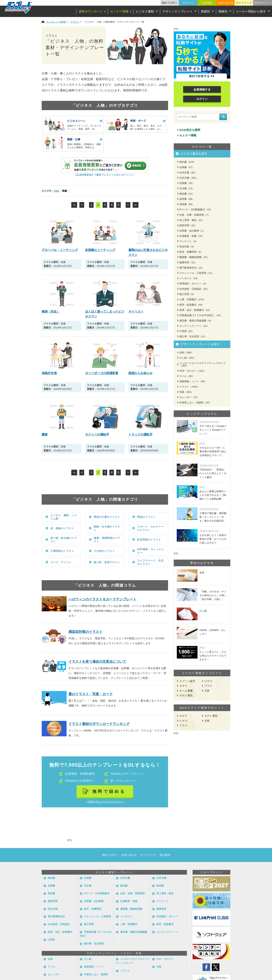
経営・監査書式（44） (192, 305)
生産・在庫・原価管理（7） (195, 215)
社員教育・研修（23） (192, 236)
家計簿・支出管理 (94, 944)
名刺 (50, 959)
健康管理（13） (188, 262)
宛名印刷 (53, 909)
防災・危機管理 (93, 909)
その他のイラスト (104, 551)
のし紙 (88, 959)
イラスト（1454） (189, 387)
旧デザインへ (263, 3)
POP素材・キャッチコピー (151, 551)
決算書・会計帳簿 (94, 901)
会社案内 (165, 855)
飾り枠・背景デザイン (107, 562)
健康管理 (161, 909)
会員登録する (202, 89)
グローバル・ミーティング (60, 250)
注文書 (88, 886)
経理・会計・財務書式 (60, 932)
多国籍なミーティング (100, 250)
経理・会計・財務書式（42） (195, 310)
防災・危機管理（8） (191, 252)
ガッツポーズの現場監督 (102, 373)
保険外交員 (49, 373)
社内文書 (125, 878)
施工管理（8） (187, 294)
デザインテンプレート (177, 11)
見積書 (51, 886)
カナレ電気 (186, 695)
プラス (208, 686)
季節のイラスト (146, 517)
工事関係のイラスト (62, 551)
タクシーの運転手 (97, 434)
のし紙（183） (188, 358)
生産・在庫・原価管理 (132, 893)
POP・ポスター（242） (193, 371)
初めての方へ (170, 3)
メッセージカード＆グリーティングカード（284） (203, 364)
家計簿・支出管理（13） (193, 336)
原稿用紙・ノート (94, 967)
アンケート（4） (189, 241)
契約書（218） (188, 162)
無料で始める (109, 791)
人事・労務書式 (129, 924)
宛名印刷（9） (187, 247)
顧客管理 (53, 901)
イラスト (125, 971)
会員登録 (207, 3)
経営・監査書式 (165, 924)
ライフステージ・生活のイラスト (150, 562)
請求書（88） (187, 199)
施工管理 (89, 924)
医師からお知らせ (141, 373)
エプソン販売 (187, 681)
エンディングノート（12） (194, 326)
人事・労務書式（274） (192, 299)
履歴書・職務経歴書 (131, 909)
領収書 (51, 893)
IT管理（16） (187, 331)
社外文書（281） (189, 178)
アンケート (163, 901)
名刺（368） (186, 353)
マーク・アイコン (61, 562)
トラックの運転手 (141, 434)
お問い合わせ (225, 3)
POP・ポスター (165, 959)
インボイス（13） (189, 278)
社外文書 (161, 878)
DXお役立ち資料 (190, 130)
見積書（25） (187, 183)
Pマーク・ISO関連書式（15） (196, 210)
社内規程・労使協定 (59, 924)
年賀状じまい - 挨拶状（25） (195, 403)
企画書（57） (187, 167)
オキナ (183, 686)
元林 (207, 691)
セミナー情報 (119, 11)
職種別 (223, 11)
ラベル (51, 967)
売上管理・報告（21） (192, 220)
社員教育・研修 (129, 901)
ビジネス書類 (145, 11)
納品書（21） (187, 194)
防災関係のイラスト (149, 540)
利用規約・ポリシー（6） (194, 284)
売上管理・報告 (165, 893)
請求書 (160, 886)
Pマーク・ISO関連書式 (97, 893)
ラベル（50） (187, 376)
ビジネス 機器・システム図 (64, 517)
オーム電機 (186, 691)
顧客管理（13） (188, 225)
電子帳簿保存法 (56, 916)
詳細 (56, 191)
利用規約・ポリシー (167, 916)
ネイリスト (136, 312)
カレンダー (54, 974)
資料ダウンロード (91, 11)
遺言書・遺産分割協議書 (134, 932)
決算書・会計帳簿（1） (192, 231)
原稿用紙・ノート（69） (193, 381)
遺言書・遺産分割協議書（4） (196, 321)
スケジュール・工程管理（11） (197, 273)
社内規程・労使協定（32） (194, 289)
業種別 (205, 11)
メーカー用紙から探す (251, 11)
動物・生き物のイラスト (107, 528)
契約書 (51, 878)
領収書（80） (187, 204)
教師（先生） (51, 312)
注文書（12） (187, 188)
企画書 (88, 878)
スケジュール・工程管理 (97, 916)
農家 (45, 434)
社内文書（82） (188, 173)
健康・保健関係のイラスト (107, 540)
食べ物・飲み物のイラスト (64, 540)
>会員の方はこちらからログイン (105, 802)
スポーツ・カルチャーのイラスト (150, 528)
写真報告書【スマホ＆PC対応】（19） (201, 315)
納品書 (124, 886)
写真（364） (186, 392)
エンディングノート (167, 932)
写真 (159, 967)
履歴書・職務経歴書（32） (194, 257)
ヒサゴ (208, 681)
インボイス (126, 916)
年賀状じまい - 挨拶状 (96, 974)
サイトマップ (244, 3)
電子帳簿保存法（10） (192, 268)
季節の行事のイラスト (107, 517)
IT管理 (51, 940)
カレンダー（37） (189, 397)
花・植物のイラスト (62, 528)
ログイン (188, 3)
